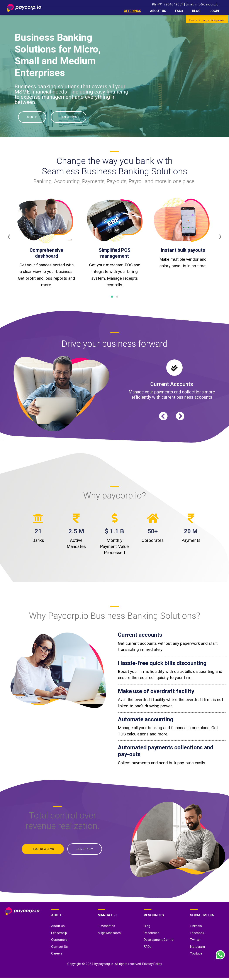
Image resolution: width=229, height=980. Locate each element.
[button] (112, 297)
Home (193, 20)
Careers (57, 953)
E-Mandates (106, 926)
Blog (147, 926)
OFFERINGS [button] (132, 11)
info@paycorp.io (207, 4)
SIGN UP (32, 117)
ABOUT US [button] (158, 11)
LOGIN (214, 11)
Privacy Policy (152, 964)
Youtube (196, 953)
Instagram (197, 947)
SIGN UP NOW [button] (85, 849)
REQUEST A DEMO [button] (43, 849)
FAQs (179, 11)
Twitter (195, 940)
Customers (59, 940)
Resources (152, 933)
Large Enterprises (213, 20)
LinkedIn (196, 926)
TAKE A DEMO (69, 117)
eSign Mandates (109, 933)
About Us (58, 926)
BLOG (196, 11)
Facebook (197, 933)
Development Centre (159, 940)
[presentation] (9, 236)
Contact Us (59, 947)
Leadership (59, 933)
